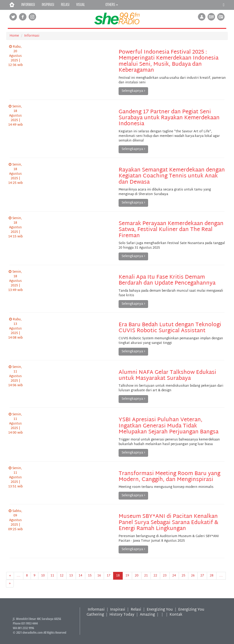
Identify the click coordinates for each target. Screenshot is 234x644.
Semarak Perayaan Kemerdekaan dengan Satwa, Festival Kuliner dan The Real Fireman (171, 230)
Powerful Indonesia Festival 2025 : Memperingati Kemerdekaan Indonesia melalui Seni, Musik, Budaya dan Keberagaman (169, 61)
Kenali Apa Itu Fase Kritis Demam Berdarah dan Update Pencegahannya (167, 280)
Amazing (147, 615)
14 (80, 576)
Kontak (176, 615)
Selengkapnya (133, 91)
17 (109, 576)
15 (90, 576)
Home (14, 36)
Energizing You (160, 610)
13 (71, 576)
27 (202, 576)
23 (165, 576)
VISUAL (81, 5)
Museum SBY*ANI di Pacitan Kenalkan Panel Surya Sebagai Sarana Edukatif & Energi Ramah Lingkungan (168, 523)
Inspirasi (118, 610)
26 (193, 576)
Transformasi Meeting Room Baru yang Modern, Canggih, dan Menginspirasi (169, 477)
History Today (122, 615)
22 (155, 576)
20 (137, 576)
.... (19, 576)
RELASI (65, 5)
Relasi (136, 610)
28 (212, 576)
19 (127, 576)
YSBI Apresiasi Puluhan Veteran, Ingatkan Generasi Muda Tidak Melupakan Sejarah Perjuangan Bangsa (169, 426)
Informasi (32, 36)
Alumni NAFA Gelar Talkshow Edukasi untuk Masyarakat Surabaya (167, 375)
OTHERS (112, 5)
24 (174, 576)
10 (43, 576)
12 (62, 576)
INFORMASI (28, 5)
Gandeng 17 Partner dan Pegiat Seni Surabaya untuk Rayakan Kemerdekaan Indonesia (169, 118)
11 (52, 576)
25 (183, 576)
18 (118, 576)
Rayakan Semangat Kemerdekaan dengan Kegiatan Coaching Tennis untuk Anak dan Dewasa (172, 176)
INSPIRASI (48, 5)
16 (99, 576)
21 (146, 576)
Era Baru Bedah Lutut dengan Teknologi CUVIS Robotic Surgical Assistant (170, 328)
